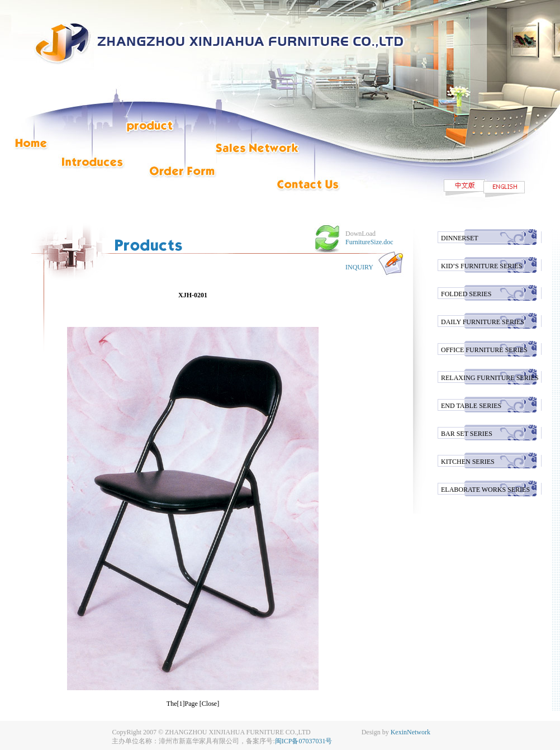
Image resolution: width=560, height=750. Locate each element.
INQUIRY (359, 267)
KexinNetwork (410, 732)
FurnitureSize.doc (369, 242)
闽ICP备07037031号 (304, 741)
